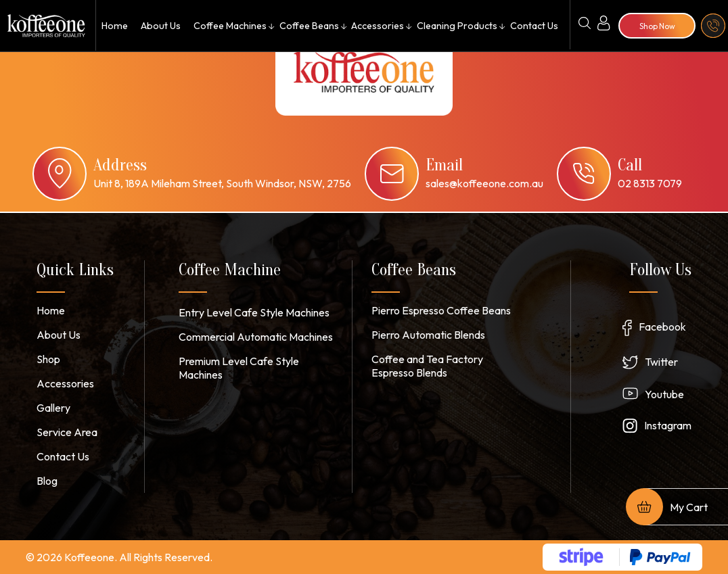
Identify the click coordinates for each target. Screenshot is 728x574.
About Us (159, 26)
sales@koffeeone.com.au (484, 183)
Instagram (668, 425)
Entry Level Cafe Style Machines (254, 312)
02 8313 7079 (650, 183)
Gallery (53, 408)
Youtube (664, 394)
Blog (47, 481)
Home (114, 26)
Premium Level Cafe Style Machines (239, 368)
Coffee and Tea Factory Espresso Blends (427, 366)
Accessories (378, 26)
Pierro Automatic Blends (428, 335)
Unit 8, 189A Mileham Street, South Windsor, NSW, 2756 (222, 183)
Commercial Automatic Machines (256, 337)
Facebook (662, 327)
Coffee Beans (309, 26)
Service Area (67, 432)
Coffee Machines (229, 26)
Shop (48, 359)
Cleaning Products (457, 26)
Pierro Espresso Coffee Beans (441, 310)
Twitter (661, 362)
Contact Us (533, 26)
